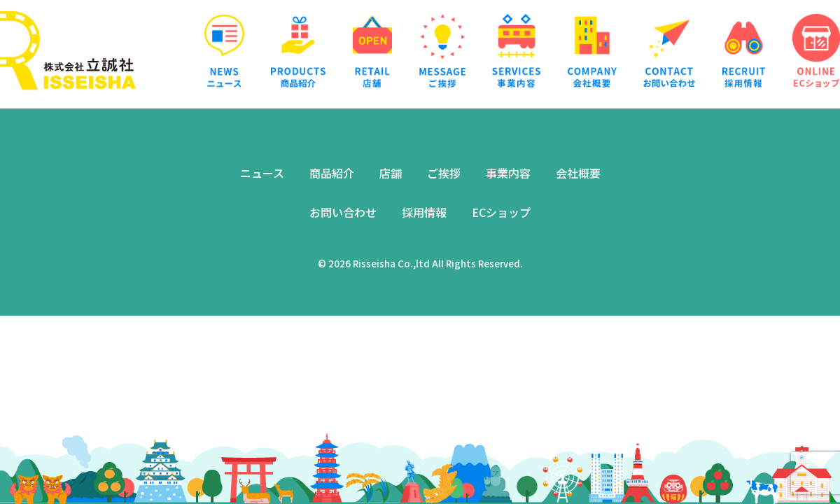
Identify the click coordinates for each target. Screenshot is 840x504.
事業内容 (508, 173)
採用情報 (424, 212)
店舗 (391, 173)
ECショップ (501, 212)
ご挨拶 (444, 173)
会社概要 (578, 173)
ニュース (262, 173)
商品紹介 (332, 173)
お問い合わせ (343, 212)
